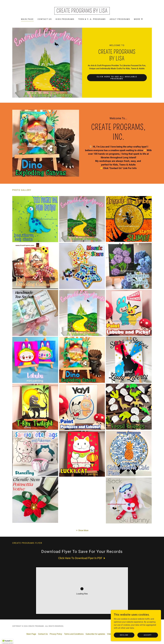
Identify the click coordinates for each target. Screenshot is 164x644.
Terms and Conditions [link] (74, 634)
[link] (82, 12)
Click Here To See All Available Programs (117, 78)
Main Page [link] (27, 19)
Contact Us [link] (45, 19)
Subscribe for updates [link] (95, 634)
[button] (138, 19)
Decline (124, 635)
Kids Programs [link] (65, 19)
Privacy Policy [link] (56, 634)
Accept (148, 635)
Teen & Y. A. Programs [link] (92, 19)
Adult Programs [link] (120, 19)
